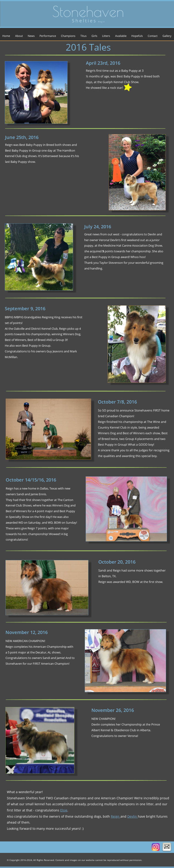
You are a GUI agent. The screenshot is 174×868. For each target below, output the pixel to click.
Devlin (133, 816)
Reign (116, 816)
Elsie (64, 810)
